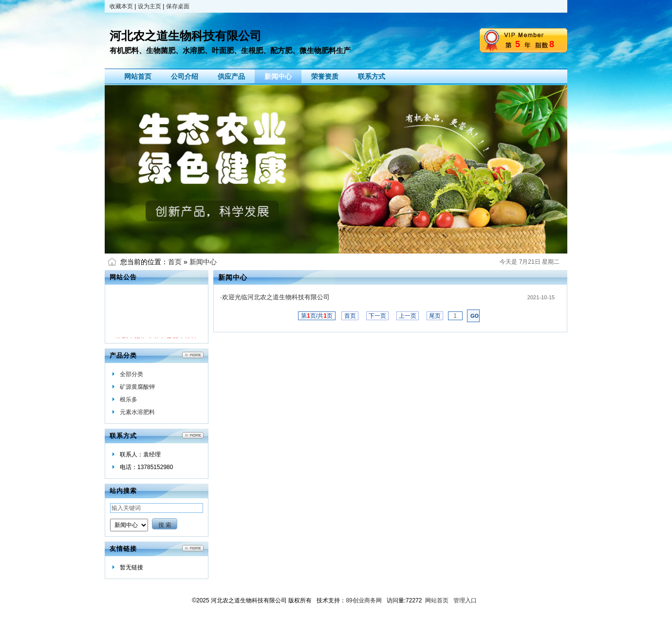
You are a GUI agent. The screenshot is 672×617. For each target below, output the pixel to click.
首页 (175, 262)
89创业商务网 (364, 600)
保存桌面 (178, 6)
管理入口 (465, 600)
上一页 (408, 316)
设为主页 (149, 6)
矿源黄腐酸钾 (137, 387)
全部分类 (131, 374)
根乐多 (129, 399)
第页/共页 (317, 316)
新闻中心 (203, 262)
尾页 (435, 316)
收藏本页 (121, 6)
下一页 (378, 316)
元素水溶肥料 (137, 412)
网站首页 (437, 600)
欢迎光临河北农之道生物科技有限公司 (276, 297)
